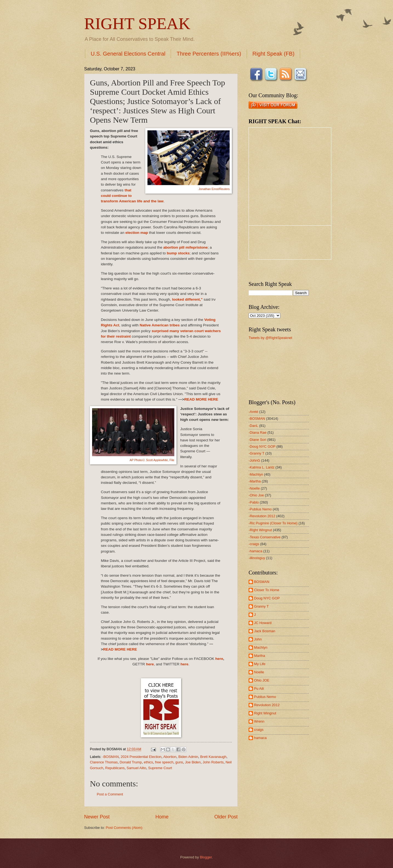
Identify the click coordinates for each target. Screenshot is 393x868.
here (219, 659)
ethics (149, 762)
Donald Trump (131, 762)
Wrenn (259, 721)
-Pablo (254, 502)
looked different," (187, 299)
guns (179, 762)
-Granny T (257, 453)
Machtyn (261, 647)
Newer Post (97, 817)
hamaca (260, 738)
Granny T (261, 606)
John (258, 639)
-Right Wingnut (260, 530)
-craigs (254, 544)
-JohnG (254, 460)
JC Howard (263, 623)
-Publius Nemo (260, 509)
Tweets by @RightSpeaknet (270, 338)
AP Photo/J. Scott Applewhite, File (152, 460)
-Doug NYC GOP (262, 446)
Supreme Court (160, 768)
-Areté (253, 412)
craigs (259, 730)
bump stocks (178, 253)
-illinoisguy (257, 558)
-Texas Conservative (265, 537)
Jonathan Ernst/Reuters (214, 189)
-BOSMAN (110, 757)
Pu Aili (259, 689)
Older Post (226, 817)
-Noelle (254, 488)
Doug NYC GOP (267, 598)
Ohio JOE (262, 680)
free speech (164, 762)
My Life (260, 664)
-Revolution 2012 (262, 516)
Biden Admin (188, 757)
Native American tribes (160, 325)
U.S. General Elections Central (128, 54)
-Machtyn (256, 474)
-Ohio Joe (256, 495)
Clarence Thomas (104, 762)
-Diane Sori (257, 440)
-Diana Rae (257, 432)
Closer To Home (267, 590)
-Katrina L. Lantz (261, 467)
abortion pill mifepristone (186, 247)
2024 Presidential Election (141, 757)
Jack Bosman (265, 631)
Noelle (259, 672)
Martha (260, 656)
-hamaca (255, 551)
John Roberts (213, 762)
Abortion (170, 757)
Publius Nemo (265, 697)
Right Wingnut (265, 713)
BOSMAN (262, 582)
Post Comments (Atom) (124, 828)
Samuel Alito (136, 768)
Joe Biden (193, 762)
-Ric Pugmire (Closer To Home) (273, 523)
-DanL (253, 426)
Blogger (206, 857)
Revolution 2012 (267, 705)
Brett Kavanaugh (213, 757)
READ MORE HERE (201, 399)
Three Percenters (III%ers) (209, 54)
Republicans (115, 768)
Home (162, 817)
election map (137, 233)
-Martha (255, 481)
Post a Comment (110, 794)
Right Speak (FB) (273, 54)
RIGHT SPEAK (137, 24)
